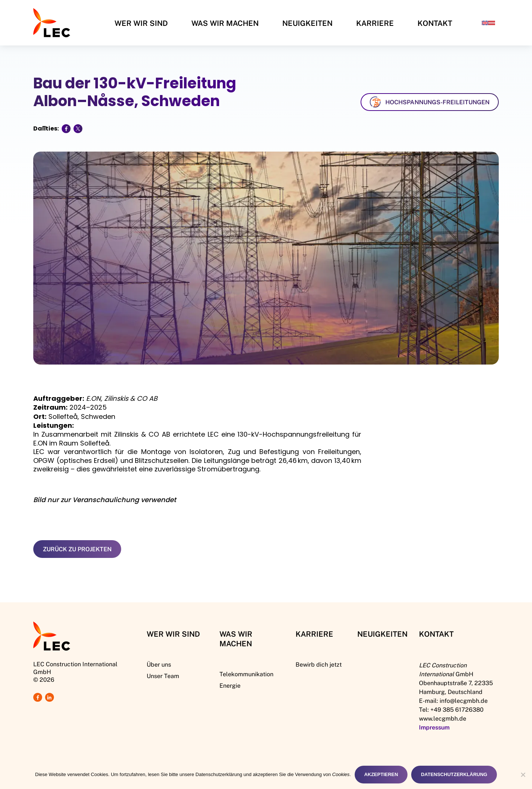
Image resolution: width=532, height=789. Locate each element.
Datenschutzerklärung (454, 774)
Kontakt (435, 23)
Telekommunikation (246, 674)
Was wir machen (225, 23)
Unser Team (163, 676)
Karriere (375, 23)
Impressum (434, 727)
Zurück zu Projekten (77, 549)
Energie (230, 685)
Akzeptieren (381, 774)
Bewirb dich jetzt (319, 664)
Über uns (159, 664)
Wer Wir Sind (141, 23)
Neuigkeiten (307, 23)
